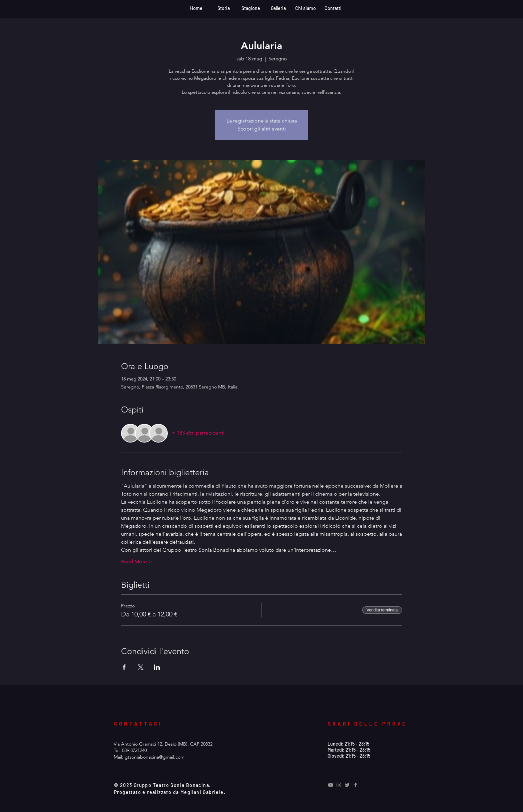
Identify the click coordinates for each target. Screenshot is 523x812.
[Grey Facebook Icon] (356, 785)
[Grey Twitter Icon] (347, 785)
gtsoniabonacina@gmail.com (155, 757)
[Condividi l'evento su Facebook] (124, 667)
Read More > (137, 562)
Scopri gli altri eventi (262, 129)
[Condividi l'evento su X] (141, 667)
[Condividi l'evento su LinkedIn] (157, 667)
